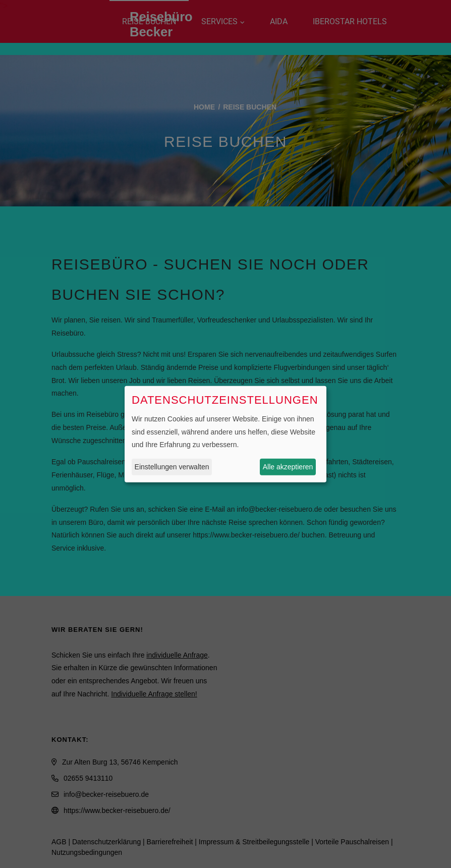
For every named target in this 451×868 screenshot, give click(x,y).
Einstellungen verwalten (172, 467)
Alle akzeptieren (288, 467)
